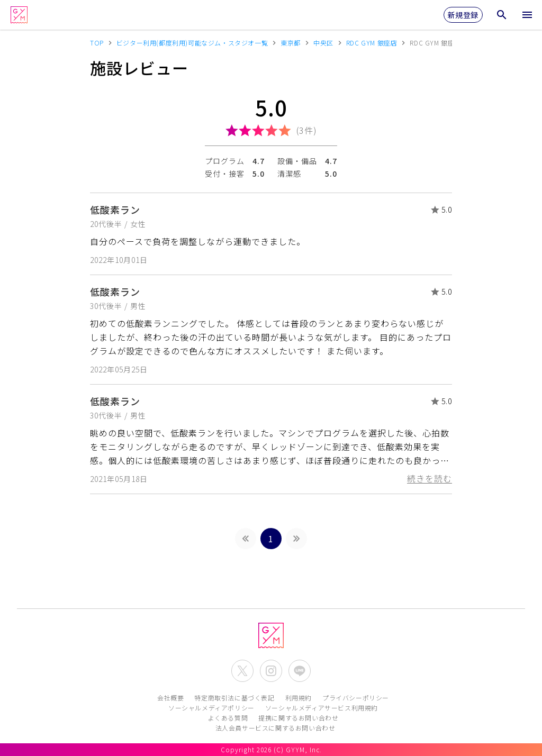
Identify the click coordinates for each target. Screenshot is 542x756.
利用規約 (299, 698)
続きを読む (430, 478)
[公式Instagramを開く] (271, 671)
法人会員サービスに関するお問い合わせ (275, 728)
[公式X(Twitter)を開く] (242, 671)
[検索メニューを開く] (502, 15)
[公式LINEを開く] (300, 671)
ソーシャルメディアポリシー (211, 708)
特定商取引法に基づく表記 (234, 698)
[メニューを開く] (527, 15)
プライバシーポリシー (356, 698)
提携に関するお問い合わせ (298, 718)
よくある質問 (228, 718)
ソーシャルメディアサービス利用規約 (322, 708)
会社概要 (170, 698)
